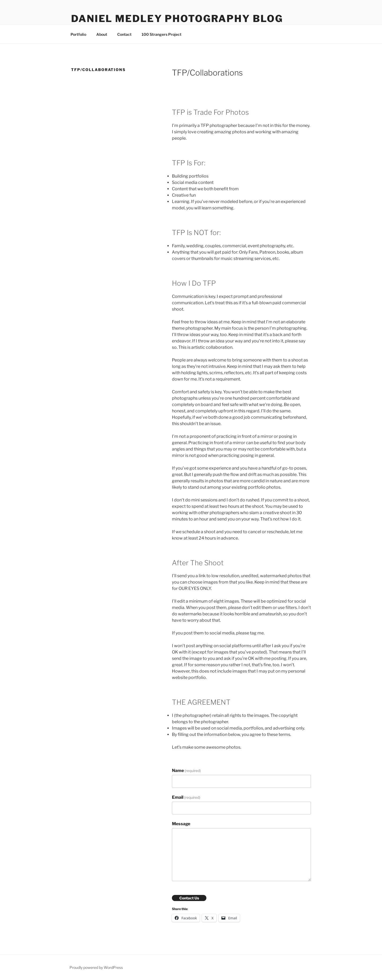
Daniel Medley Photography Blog (177, 19)
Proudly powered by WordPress (96, 967)
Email (186, 797)
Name (186, 771)
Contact (124, 34)
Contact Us (189, 898)
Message (181, 824)
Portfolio (78, 34)
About (102, 34)
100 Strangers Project (162, 34)
